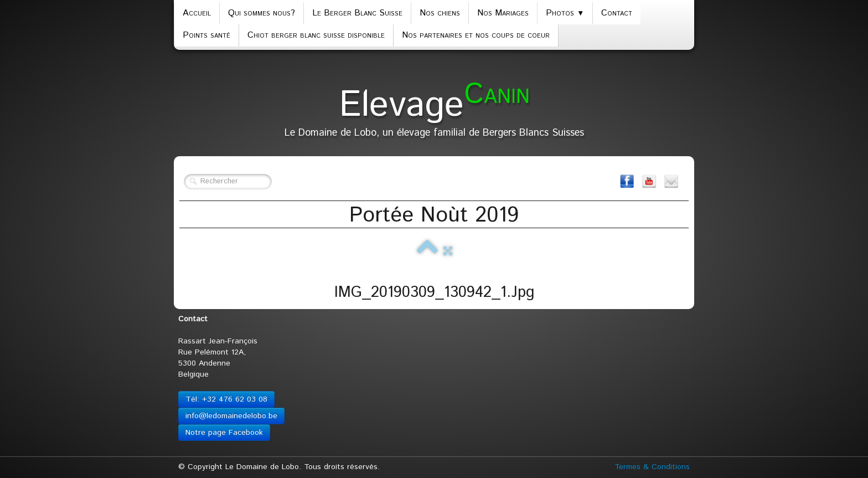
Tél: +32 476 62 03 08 (226, 399)
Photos (565, 13)
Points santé (206, 35)
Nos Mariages (503, 13)
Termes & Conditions (652, 467)
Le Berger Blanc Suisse (357, 13)
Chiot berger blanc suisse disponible (316, 35)
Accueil (197, 13)
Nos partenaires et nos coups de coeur (476, 35)
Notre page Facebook (224, 433)
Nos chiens (440, 13)
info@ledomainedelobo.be (231, 416)
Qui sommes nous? (262, 13)
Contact (617, 13)
